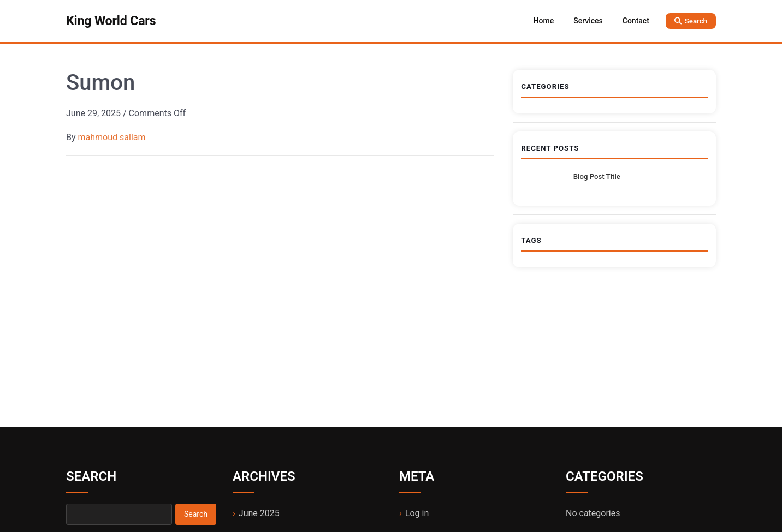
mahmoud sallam (112, 137)
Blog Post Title (597, 177)
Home (544, 21)
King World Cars (111, 21)
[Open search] (691, 21)
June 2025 (259, 513)
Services (588, 21)
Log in (417, 513)
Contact (636, 21)
